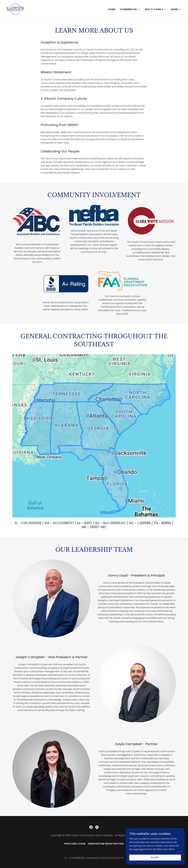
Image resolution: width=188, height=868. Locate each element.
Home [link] (112, 9)
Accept (155, 857)
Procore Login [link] (75, 844)
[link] (15, 9)
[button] (130, 9)
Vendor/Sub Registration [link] (106, 844)
